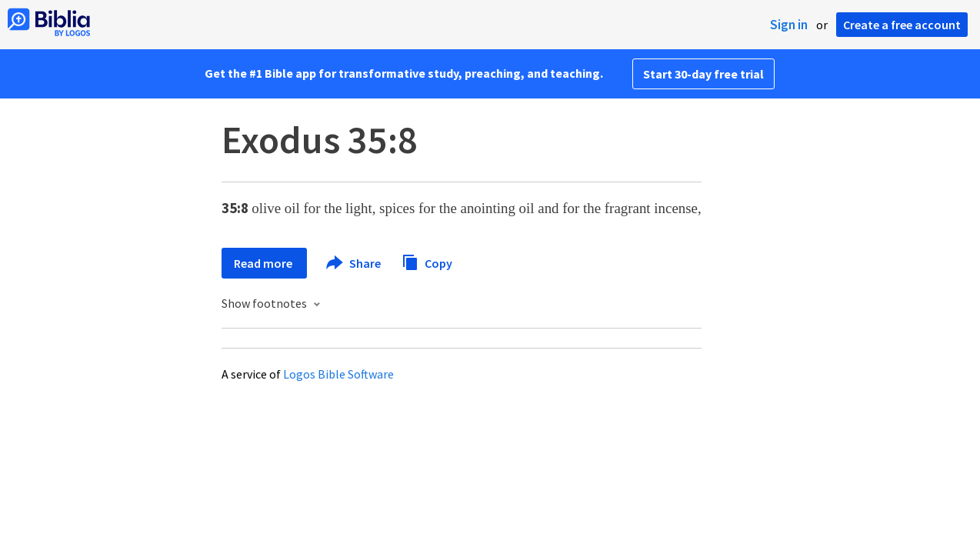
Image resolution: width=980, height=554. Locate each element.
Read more (264, 263)
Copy (427, 261)
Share (354, 263)
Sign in (789, 25)
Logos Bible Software (338, 374)
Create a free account (902, 25)
